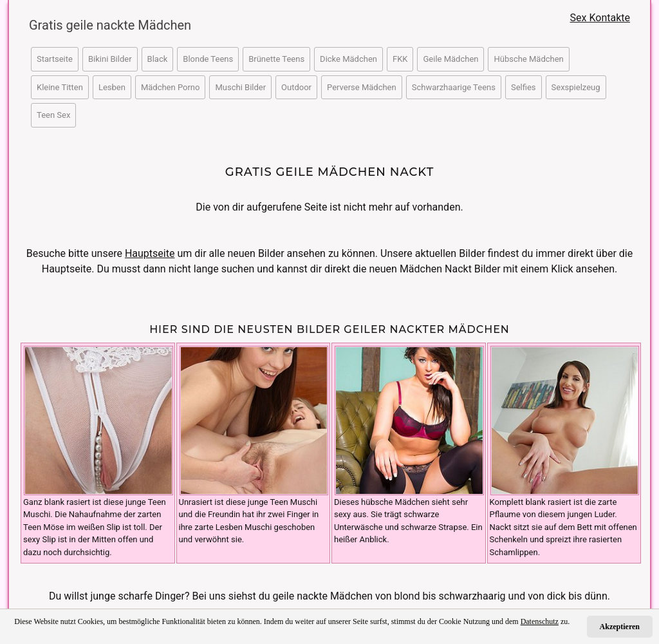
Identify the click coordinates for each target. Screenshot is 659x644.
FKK (400, 59)
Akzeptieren (620, 627)
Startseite (55, 59)
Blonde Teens (208, 59)
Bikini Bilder (110, 59)
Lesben (112, 87)
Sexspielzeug (576, 87)
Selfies (524, 87)
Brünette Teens (276, 59)
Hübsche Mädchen (528, 59)
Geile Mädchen (450, 59)
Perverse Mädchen (362, 87)
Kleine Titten (60, 87)
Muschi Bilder (240, 87)
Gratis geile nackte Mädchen (104, 25)
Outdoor (296, 87)
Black (158, 59)
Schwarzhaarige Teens (454, 87)
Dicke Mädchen (348, 59)
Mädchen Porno (171, 87)
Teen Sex (53, 115)
